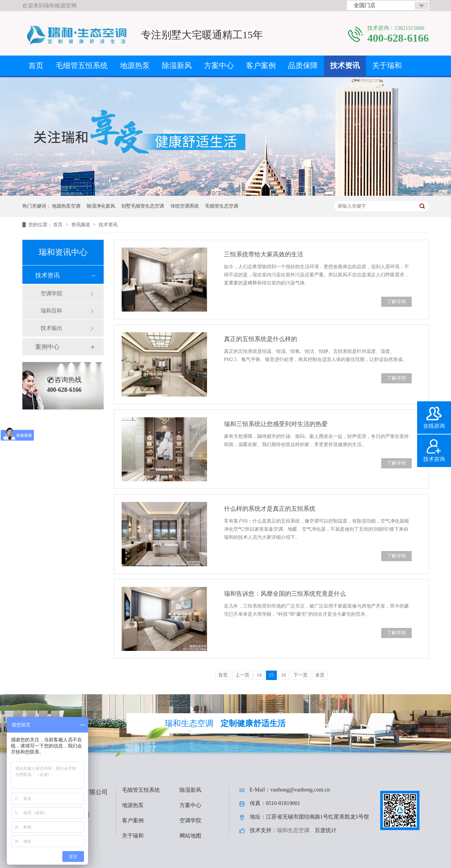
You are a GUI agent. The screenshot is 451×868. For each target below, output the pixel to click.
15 (271, 675)
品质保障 (303, 66)
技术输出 (52, 328)
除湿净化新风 (101, 206)
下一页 (301, 675)
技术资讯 (345, 66)
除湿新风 (177, 66)
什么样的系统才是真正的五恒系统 (270, 509)
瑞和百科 (52, 311)
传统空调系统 (185, 206)
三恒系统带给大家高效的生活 (264, 254)
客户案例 (261, 66)
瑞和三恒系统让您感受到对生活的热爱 (276, 424)
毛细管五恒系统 (82, 66)
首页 (36, 66)
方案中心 (219, 66)
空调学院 (52, 293)
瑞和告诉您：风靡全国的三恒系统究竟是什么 (285, 594)
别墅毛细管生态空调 (143, 206)
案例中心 (47, 347)
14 (259, 675)
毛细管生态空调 (222, 206)
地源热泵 (135, 66)
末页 (320, 675)
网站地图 (190, 836)
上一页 (242, 675)
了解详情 (396, 302)
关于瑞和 (387, 66)
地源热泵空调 (66, 206)
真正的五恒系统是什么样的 (261, 339)
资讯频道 (81, 225)
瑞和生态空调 (293, 830)
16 (284, 675)
